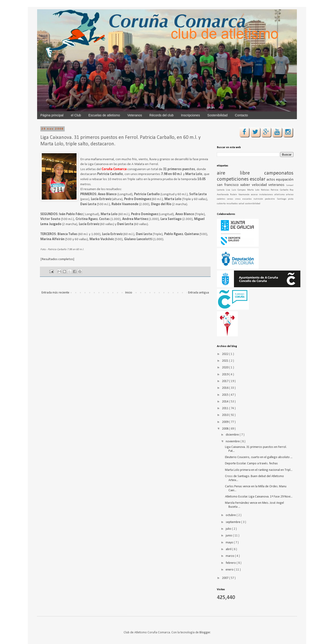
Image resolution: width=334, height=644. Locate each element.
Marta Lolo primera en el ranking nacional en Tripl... (259, 470)
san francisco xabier (234, 185)
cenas (231, 199)
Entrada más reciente (55, 293)
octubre (231, 515)
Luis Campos (239, 190)
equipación (285, 180)
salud (242, 204)
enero (230, 570)
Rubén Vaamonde (241, 195)
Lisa (229, 190)
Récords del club (161, 115)
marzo (230, 556)
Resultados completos (57, 259)
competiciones (233, 179)
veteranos (277, 185)
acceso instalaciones (263, 195)
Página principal (52, 115)
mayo (230, 543)
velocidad (260, 185)
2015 (226, 395)
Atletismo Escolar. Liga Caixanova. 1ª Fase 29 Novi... (259, 497)
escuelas (248, 199)
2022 (226, 354)
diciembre (233, 435)
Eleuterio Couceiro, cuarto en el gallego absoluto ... (259, 457)
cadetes (222, 199)
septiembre (233, 522)
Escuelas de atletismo (104, 115)
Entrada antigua (199, 293)
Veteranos (135, 115)
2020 (226, 368)
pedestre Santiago (276, 199)
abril (229, 549)
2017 (226, 381)
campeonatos (279, 173)
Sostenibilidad (217, 115)
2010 (226, 415)
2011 (226, 408)
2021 (226, 361)
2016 (226, 388)
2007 (226, 578)
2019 (226, 375)
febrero (231, 563)
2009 (226, 422)
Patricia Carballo (280, 190)
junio (229, 536)
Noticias (266, 190)
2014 (226, 402)
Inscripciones (190, 115)
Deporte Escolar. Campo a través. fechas (251, 464)
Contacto (241, 115)
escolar (258, 179)
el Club (76, 115)
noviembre (233, 442)
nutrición (259, 199)
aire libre (241, 173)
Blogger (205, 633)
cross (239, 199)
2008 (226, 429)
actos (271, 180)
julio (229, 529)
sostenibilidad (253, 204)
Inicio (129, 293)
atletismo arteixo (284, 195)
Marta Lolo (254, 190)
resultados (232, 204)
